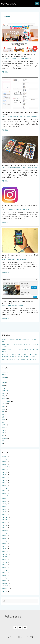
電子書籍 (4, 438)
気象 (3, 430)
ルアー (23, 59)
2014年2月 (5, 546)
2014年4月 (5, 541)
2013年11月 (5, 554)
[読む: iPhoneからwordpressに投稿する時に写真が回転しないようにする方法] (20, 288)
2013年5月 (5, 570)
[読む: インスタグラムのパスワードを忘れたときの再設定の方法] (10, 195)
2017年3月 (5, 491)
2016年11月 (5, 496)
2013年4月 (5, 573)
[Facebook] (15, 628)
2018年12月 (5, 467)
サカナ (4, 396)
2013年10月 (5, 557)
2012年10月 (5, 589)
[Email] (25, 628)
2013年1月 (5, 581)
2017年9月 (5, 480)
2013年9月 (5, 559)
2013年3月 (5, 575)
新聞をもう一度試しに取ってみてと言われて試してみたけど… (19, 359)
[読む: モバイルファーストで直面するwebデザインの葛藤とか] (20, 149)
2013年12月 (5, 552)
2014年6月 (5, 538)
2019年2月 (5, 464)
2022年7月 (5, 456)
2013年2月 (5, 578)
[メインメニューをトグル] (37, 4)
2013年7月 (5, 565)
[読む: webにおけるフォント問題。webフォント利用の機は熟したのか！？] (20, 94)
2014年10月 (5, 530)
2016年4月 (5, 507)
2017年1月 (5, 493)
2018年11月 (5, 470)
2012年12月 (5, 583)
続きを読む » (5, 72)
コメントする (5, 117)
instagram (13, 209)
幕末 (3, 422)
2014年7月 (5, 536)
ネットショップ (16, 59)
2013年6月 (5, 567)
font (11, 117)
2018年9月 (5, 472)
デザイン (9, 59)
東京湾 (4, 428)
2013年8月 (5, 562)
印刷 (3, 412)
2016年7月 (5, 499)
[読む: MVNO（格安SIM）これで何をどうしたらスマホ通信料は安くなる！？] (20, 240)
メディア (28, 117)
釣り (3, 436)
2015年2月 (5, 528)
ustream (4, 383)
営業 (29, 168)
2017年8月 (5, 483)
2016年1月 (5, 514)
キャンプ (4, 393)
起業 (3, 433)
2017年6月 (5, 485)
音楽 (3, 441)
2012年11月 (5, 586)
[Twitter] (20, 628)
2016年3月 (5, 509)
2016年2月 (5, 512)
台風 (3, 414)
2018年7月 (5, 478)
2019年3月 (5, 462)
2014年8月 (5, 533)
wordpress (4, 388)
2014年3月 (5, 544)
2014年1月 (5, 549)
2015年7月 (5, 525)
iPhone (4, 59)
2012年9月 (5, 591)
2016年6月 (5, 501)
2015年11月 (5, 517)
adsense (4, 372)
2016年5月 (5, 504)
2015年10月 (5, 520)
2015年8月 (5, 522)
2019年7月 (5, 459)
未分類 (4, 425)
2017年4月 (5, 488)
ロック (4, 409)
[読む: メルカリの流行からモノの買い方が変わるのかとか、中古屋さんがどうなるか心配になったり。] (20, 38)
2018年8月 (5, 475)
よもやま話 (5, 391)
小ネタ (4, 420)
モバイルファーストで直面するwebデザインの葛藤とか (20, 165)
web (18, 117)
